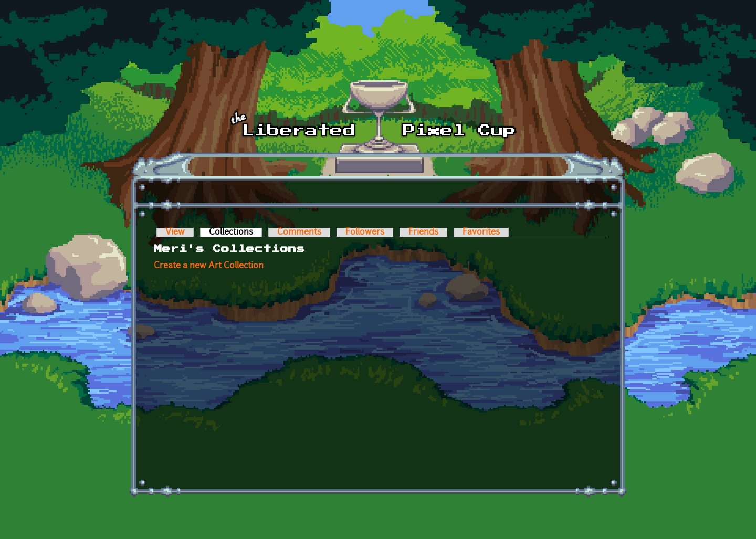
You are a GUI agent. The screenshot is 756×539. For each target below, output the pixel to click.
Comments (299, 232)
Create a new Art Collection (209, 266)
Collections (235, 232)
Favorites (481, 232)
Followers (365, 232)
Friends (423, 232)
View (175, 232)
